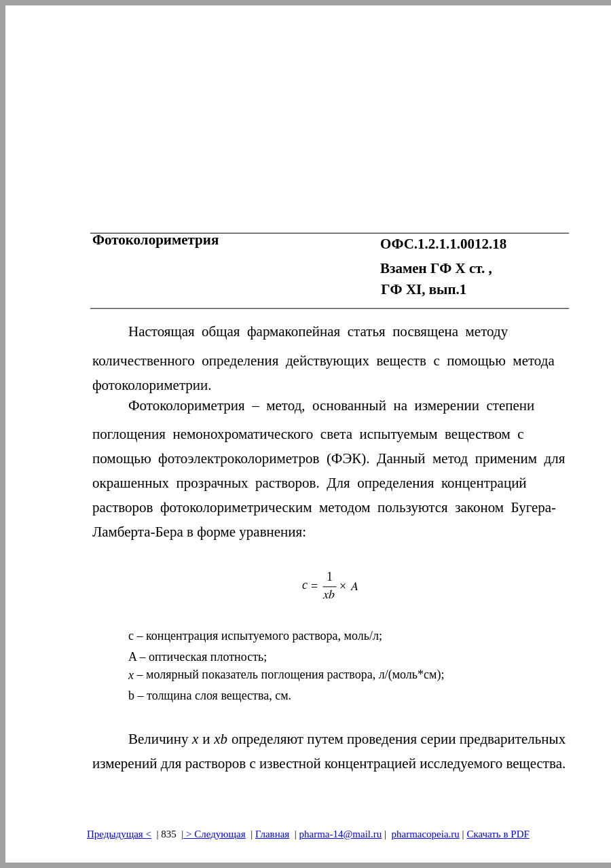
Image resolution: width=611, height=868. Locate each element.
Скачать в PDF (498, 834)
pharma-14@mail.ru (341, 834)
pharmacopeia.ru (425, 834)
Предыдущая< (119, 834)
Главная (272, 834)
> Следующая (214, 834)
